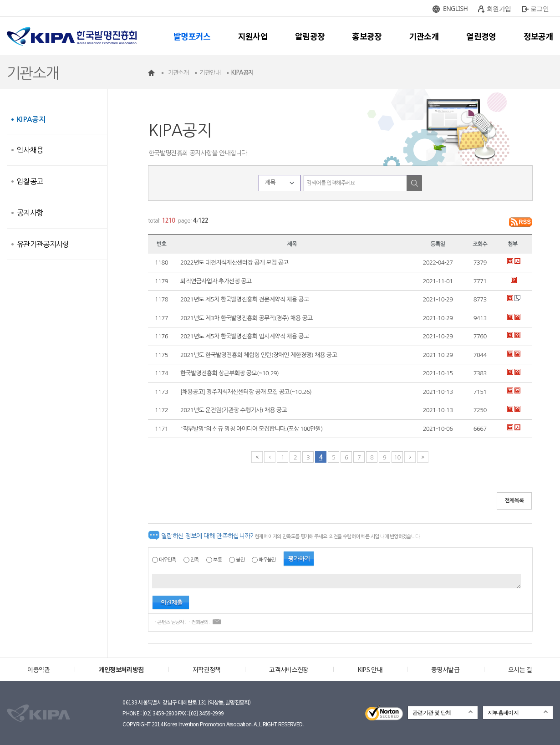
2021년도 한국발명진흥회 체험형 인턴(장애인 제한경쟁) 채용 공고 (259, 355)
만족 (195, 560)
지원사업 (253, 36)
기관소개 (424, 36)
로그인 (540, 8)
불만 (240, 560)
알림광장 (310, 36)
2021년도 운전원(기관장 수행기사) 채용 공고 (234, 410)
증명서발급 (445, 669)
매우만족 (167, 560)
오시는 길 (520, 669)
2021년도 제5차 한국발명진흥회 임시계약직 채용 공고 (245, 336)
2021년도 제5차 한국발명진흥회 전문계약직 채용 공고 (245, 299)
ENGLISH (455, 8)
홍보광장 (367, 36)
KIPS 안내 (370, 669)
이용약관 (38, 669)
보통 (217, 560)
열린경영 (481, 36)
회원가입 (499, 8)
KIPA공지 (31, 120)
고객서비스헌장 (289, 669)
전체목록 (514, 500)
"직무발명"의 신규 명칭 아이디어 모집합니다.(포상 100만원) (251, 429)
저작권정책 (207, 669)
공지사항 (30, 213)
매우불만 (267, 560)
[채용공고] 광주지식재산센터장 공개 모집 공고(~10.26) (246, 392)
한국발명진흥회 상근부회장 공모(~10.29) (229, 373)
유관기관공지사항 (43, 244)
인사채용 (30, 150)
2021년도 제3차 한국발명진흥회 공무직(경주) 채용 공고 (247, 318)
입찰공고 (30, 181)
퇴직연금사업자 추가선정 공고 (216, 281)
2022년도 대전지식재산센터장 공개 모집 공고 (234, 263)
